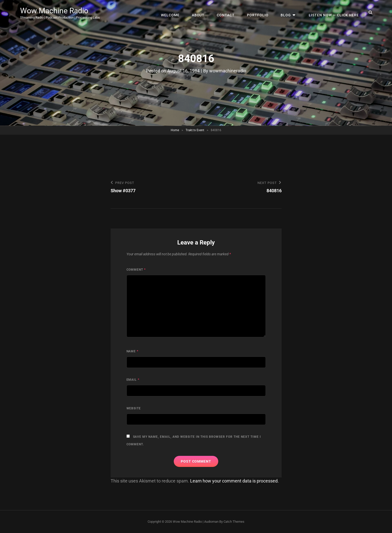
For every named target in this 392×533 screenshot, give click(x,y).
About (205, 13)
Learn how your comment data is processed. (234, 481)
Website (134, 408)
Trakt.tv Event (195, 130)
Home (175, 130)
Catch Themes (234, 522)
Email (133, 380)
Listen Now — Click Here (335, 13)
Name (133, 351)
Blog (289, 13)
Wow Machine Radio (57, 11)
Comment (136, 270)
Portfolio (262, 13)
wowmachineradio (228, 71)
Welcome (178, 13)
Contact (231, 13)
